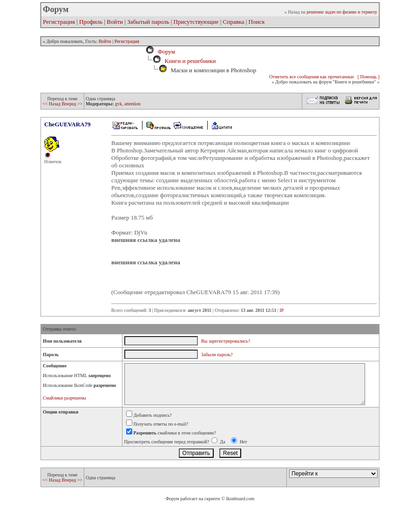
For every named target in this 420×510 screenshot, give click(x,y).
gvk (119, 104)
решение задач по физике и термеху (342, 12)
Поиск (257, 22)
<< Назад (52, 104)
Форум (165, 52)
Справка (234, 22)
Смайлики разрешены (64, 398)
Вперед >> (72, 104)
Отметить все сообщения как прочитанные (312, 77)
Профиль (91, 22)
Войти (115, 22)
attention (132, 104)
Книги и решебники (190, 61)
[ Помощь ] (369, 77)
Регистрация (59, 22)
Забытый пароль (148, 22)
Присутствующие (196, 22)
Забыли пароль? (217, 355)
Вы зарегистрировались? (226, 341)
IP (282, 310)
